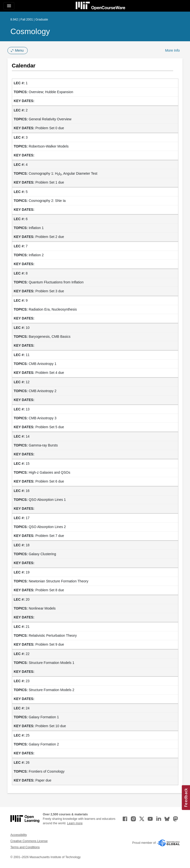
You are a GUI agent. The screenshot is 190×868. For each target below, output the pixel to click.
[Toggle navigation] (9, 6)
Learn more (75, 823)
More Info (172, 50)
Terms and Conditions (25, 847)
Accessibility (19, 835)
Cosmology (30, 31)
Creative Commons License (29, 841)
